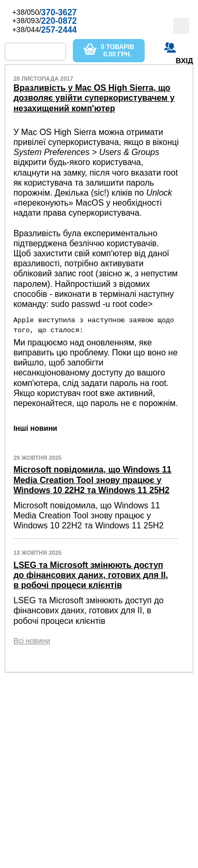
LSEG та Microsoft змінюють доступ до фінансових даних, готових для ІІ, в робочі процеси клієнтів (91, 575)
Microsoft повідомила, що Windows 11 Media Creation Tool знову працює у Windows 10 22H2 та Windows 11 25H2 (92, 480)
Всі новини (32, 640)
